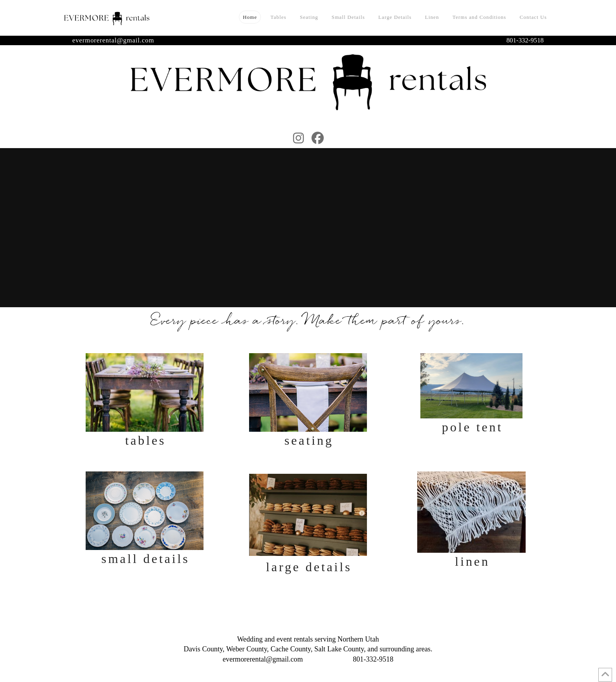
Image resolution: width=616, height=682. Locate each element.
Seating (309, 440)
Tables (145, 440)
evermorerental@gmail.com (113, 40)
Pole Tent (472, 427)
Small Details (146, 559)
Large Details (309, 567)
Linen (472, 561)
